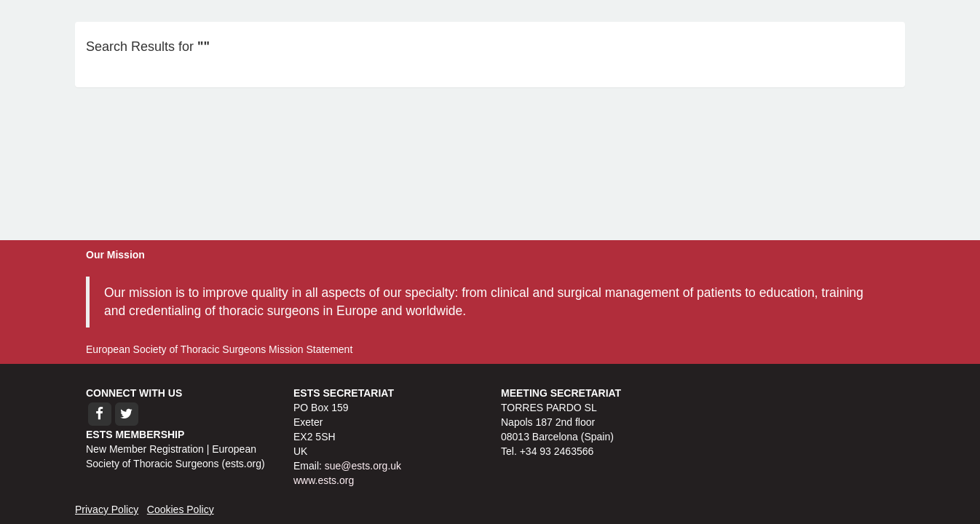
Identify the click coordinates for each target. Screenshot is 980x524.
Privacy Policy (107, 509)
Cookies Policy (181, 509)
